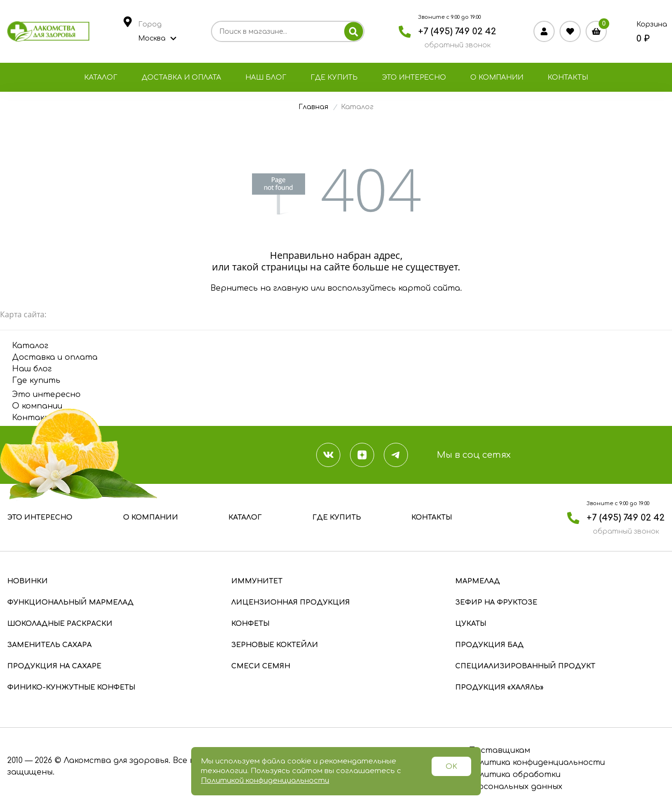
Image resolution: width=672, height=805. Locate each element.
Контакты (568, 78)
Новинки (28, 581)
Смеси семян (261, 666)
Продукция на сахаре (54, 666)
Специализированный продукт (525, 666)
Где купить (334, 78)
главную (291, 288)
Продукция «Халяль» (499, 687)
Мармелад (478, 581)
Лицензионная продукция (291, 602)
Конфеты (250, 624)
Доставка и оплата (181, 78)
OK (451, 767)
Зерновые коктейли (275, 645)
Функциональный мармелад (70, 602)
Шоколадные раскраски (60, 624)
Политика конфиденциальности (536, 763)
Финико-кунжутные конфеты (71, 687)
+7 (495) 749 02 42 (457, 31)
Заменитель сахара (49, 645)
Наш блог (266, 78)
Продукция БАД (490, 645)
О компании (497, 78)
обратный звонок (457, 45)
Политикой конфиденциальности (265, 781)
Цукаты (471, 624)
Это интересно (414, 78)
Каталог (101, 78)
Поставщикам (498, 750)
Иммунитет (257, 581)
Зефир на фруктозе (496, 602)
